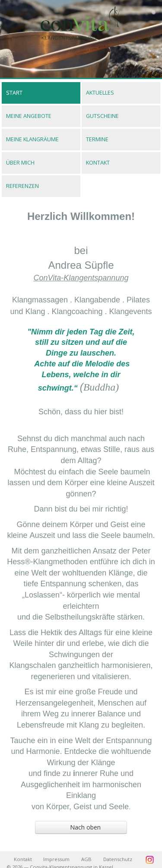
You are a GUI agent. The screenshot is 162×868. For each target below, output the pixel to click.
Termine (97, 139)
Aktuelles (100, 93)
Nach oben (71, 827)
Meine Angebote (29, 116)
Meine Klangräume (32, 139)
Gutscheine (102, 116)
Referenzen (22, 186)
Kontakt (98, 163)
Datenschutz (118, 859)
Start (14, 93)
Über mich (20, 163)
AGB (86, 859)
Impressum (56, 859)
